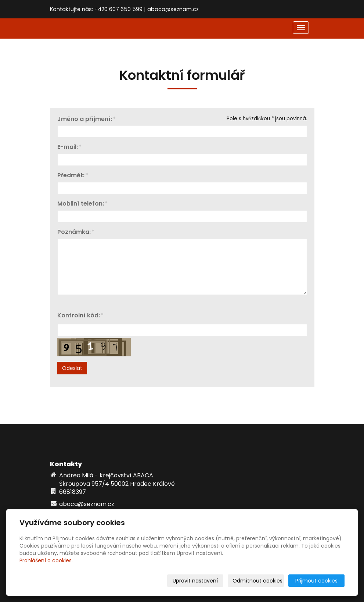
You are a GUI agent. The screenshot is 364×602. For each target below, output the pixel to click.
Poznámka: (74, 232)
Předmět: (71, 176)
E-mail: (68, 147)
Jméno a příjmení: (85, 119)
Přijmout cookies (316, 581)
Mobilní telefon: (81, 204)
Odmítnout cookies (257, 581)
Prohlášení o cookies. (46, 560)
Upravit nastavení (195, 581)
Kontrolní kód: (79, 316)
